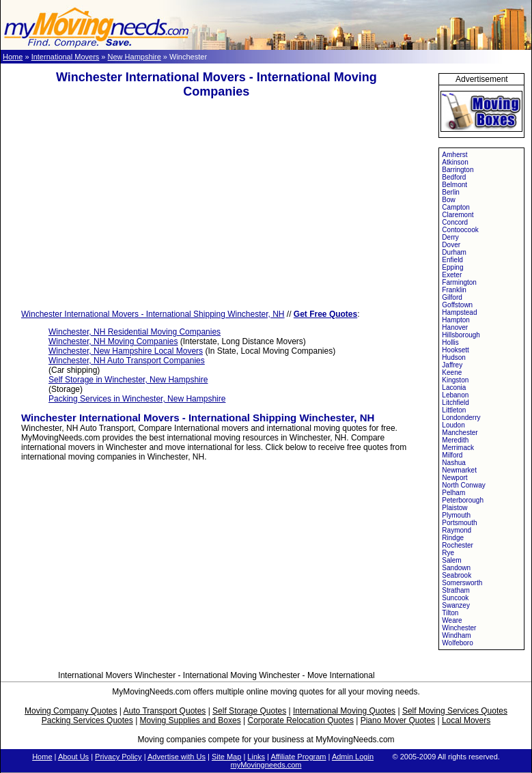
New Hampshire (135, 57)
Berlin (451, 192)
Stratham (456, 590)
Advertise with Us (177, 757)
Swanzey (456, 605)
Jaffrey (452, 365)
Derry (450, 237)
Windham (456, 635)
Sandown (456, 568)
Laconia (454, 388)
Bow (448, 200)
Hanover (455, 327)
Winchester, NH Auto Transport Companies (127, 361)
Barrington (458, 170)
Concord (455, 222)
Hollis (450, 342)
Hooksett (455, 350)
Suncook (455, 598)
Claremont (458, 215)
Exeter (452, 275)
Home (13, 57)
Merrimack (458, 448)
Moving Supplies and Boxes (191, 720)
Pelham (453, 493)
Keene (452, 373)
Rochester (458, 545)
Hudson (453, 357)
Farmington (459, 282)
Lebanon (455, 395)
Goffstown (457, 305)
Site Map (226, 757)
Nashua (453, 463)
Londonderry (461, 418)
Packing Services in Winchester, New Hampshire (137, 399)
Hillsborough (461, 335)
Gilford (452, 297)
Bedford (454, 177)
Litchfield (455, 403)
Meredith (455, 440)
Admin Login (353, 757)
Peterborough (463, 500)
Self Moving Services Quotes (455, 711)
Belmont (454, 185)
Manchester (460, 433)
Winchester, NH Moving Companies (113, 341)
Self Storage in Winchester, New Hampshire (128, 380)
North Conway (463, 485)
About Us (73, 757)
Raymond (457, 530)
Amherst (454, 155)
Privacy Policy (118, 757)
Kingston (455, 380)
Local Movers (466, 720)
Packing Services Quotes (87, 720)
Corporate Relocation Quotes (300, 720)
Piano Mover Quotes (398, 720)
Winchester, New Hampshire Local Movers (126, 351)
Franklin (454, 290)
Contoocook (460, 230)
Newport (454, 478)
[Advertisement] (216, 204)
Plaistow (454, 508)
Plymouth (456, 515)
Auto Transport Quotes (165, 711)
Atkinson (455, 162)
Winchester (459, 628)
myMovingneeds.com (266, 765)
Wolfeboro (457, 643)
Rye (448, 553)
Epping (452, 267)
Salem (451, 560)
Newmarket (459, 470)
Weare (452, 620)
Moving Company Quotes (71, 711)
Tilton (450, 613)
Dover (451, 245)
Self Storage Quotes (249, 711)
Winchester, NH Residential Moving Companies (135, 332)
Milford (452, 455)
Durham (454, 252)
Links (256, 757)
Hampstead (459, 312)
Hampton (456, 320)
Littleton (454, 410)
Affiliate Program (298, 757)
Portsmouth (459, 523)
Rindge (453, 538)
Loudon (453, 425)
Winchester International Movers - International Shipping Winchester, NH (153, 314)
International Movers (66, 57)
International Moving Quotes (344, 711)
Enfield (452, 260)
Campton (456, 207)
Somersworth (462, 583)
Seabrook (457, 575)
